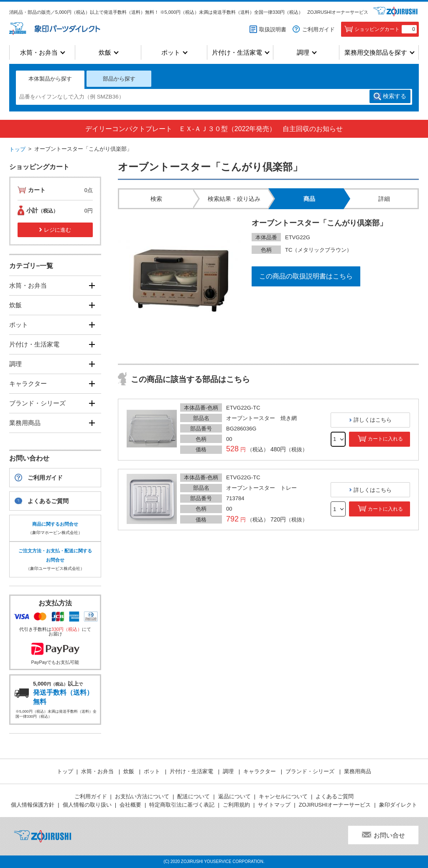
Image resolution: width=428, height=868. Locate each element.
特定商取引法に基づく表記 (182, 805)
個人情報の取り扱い (87, 805)
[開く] (92, 286)
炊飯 (105, 52)
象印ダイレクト (398, 805)
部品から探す (119, 79)
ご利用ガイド (318, 29)
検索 (395, 96)
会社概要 (130, 805)
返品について (234, 796)
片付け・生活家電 (237, 52)
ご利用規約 (236, 805)
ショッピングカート (386, 29)
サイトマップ (274, 805)
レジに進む (57, 230)
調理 (303, 52)
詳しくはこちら (373, 420)
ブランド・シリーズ (37, 403)
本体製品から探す (50, 79)
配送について (194, 796)
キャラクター (28, 383)
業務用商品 (25, 423)
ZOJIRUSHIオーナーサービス (338, 12)
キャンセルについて (283, 796)
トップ (17, 149)
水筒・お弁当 (39, 52)
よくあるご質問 (48, 501)
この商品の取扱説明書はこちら (306, 276)
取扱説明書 (273, 29)
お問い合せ (389, 835)
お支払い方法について (142, 796)
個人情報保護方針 (33, 805)
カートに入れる (385, 439)
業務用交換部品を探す (376, 52)
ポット (171, 52)
